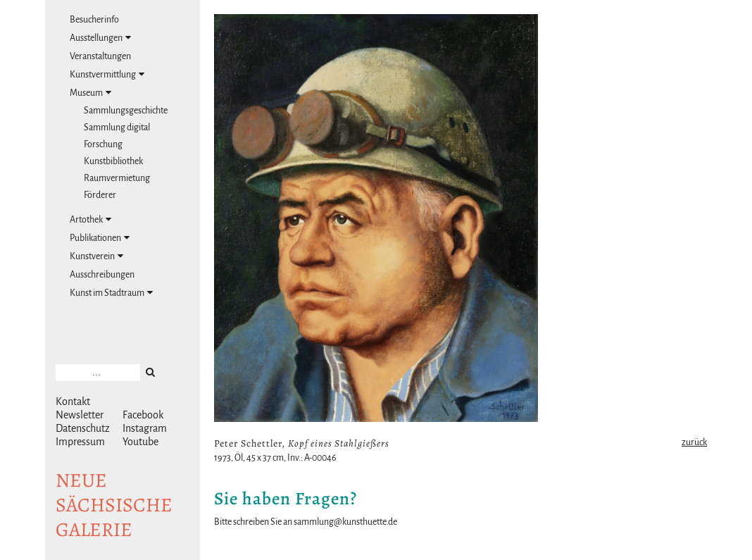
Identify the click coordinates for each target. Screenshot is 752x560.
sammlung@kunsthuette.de (345, 522)
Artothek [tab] (90, 219)
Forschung (103, 144)
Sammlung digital (117, 127)
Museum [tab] (90, 93)
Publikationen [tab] (100, 238)
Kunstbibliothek (113, 161)
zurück (694, 442)
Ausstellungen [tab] (100, 38)
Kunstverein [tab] (96, 256)
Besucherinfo (94, 20)
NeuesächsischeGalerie (114, 505)
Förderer (100, 195)
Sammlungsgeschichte (126, 111)
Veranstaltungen (100, 56)
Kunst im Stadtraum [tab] (111, 293)
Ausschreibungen (102, 275)
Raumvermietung (117, 178)
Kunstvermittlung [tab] (107, 74)
